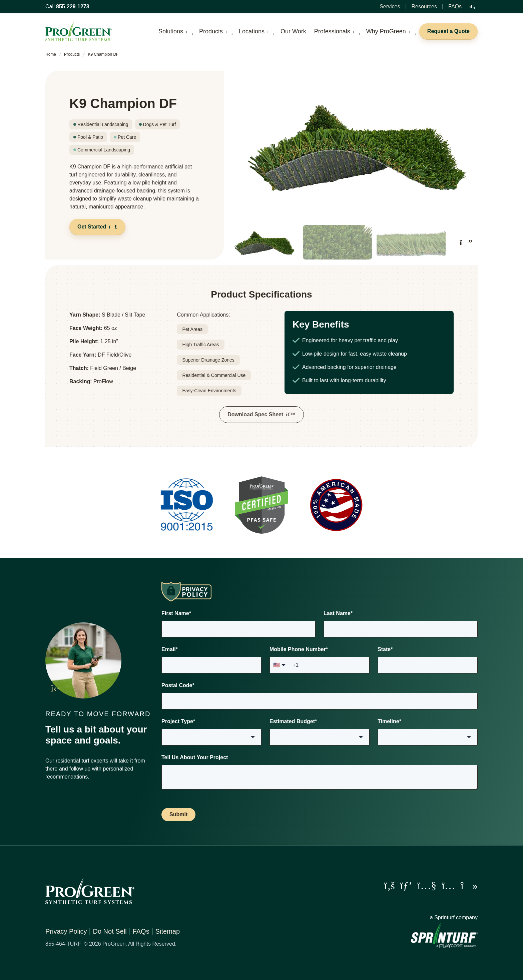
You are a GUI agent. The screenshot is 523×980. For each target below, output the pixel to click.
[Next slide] (466, 242)
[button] (264, 242)
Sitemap (168, 931)
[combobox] (211, 737)
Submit (178, 814)
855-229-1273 (73, 7)
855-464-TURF (63, 943)
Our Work (293, 31)
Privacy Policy (66, 931)
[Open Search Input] (472, 7)
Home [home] (51, 54)
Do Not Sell (110, 931)
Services (390, 7)
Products (72, 54)
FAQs (455, 7)
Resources (424, 7)
